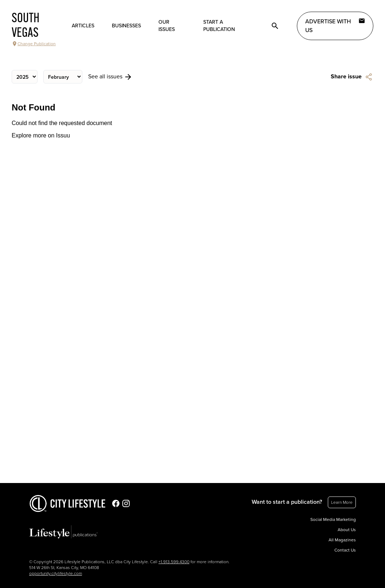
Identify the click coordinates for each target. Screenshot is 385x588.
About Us (347, 530)
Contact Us (345, 550)
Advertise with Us (335, 26)
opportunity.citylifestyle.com (56, 573)
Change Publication (34, 44)
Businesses (126, 26)
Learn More (342, 502)
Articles (83, 26)
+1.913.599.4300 (174, 562)
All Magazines (342, 540)
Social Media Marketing (333, 519)
